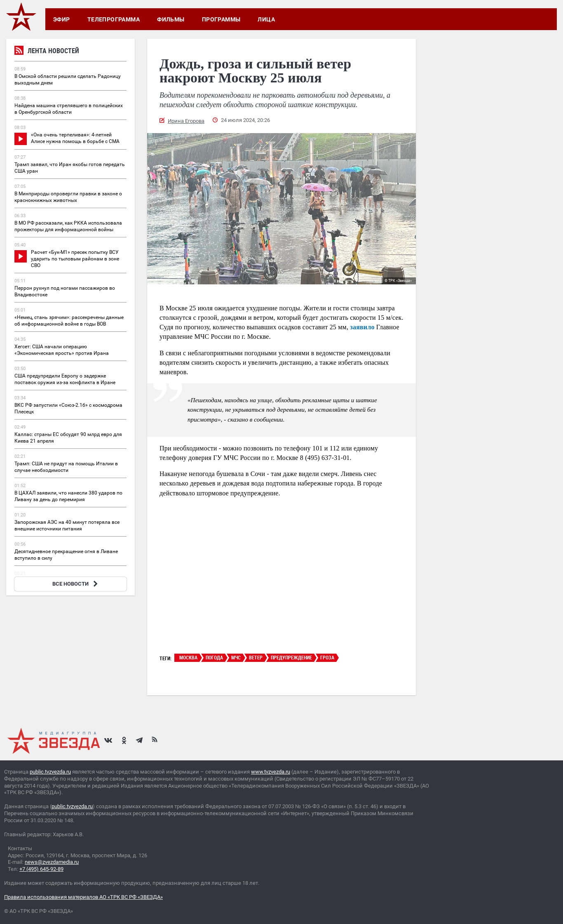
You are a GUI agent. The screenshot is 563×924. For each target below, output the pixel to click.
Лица (266, 19)
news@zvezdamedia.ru (52, 862)
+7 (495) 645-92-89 (41, 869)
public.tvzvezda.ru (50, 772)
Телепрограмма (114, 19)
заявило (362, 327)
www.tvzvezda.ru (271, 772)
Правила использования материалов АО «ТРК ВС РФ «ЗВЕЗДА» (83, 897)
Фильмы (171, 19)
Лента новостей (47, 52)
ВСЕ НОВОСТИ (76, 584)
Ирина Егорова (186, 121)
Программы (221, 19)
